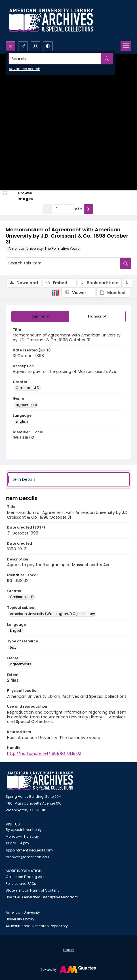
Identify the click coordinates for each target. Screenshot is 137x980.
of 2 (79, 209)
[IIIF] (56, 292)
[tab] (40, 316)
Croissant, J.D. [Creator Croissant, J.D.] (28, 388)
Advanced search (25, 69)
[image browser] (21, 196)
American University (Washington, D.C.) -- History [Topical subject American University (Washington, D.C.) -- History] (52, 614)
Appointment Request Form (29, 850)
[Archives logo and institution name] (51, 21)
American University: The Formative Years (44, 248)
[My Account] (35, 46)
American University (23, 912)
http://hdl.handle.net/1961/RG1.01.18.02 (44, 753)
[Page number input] (64, 209)
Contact (68, 950)
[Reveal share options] (23, 46)
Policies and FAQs (21, 884)
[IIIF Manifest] (113, 293)
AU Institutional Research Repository (37, 926)
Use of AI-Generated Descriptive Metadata (42, 897)
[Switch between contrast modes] (48, 46)
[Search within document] (125, 263)
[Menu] (126, 46)
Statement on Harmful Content (32, 890)
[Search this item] (63, 263)
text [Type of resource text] (13, 647)
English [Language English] (22, 421)
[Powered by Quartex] (68, 969)
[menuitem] (68, 949)
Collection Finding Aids (26, 877)
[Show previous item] (47, 209)
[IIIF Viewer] (78, 293)
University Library (20, 919)
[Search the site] (55, 59)
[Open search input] (10, 46)
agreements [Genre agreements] (26, 405)
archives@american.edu (27, 857)
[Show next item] (88, 209)
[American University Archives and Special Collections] (40, 781)
